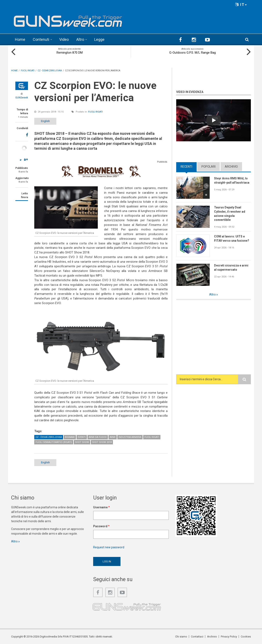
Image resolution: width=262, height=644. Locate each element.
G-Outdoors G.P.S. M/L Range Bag (193, 53)
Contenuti (41, 39)
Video (64, 39)
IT (241, 5)
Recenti (186, 167)
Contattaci (197, 637)
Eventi (82, 437)
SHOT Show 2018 (102, 442)
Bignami (70, 437)
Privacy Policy (229, 637)
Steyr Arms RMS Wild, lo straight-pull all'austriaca (232, 180)
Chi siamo (181, 637)
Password (101, 526)
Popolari (208, 167)
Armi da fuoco (98, 437)
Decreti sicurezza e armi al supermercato (231, 268)
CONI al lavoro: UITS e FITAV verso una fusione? (232, 239)
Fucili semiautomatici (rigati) (54, 442)
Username (101, 507)
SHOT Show (82, 442)
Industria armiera (130, 437)
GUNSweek (22, 98)
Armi (113, 437)
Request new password (109, 547)
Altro (80, 39)
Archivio (231, 167)
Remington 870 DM (70, 53)
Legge (99, 39)
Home (20, 39)
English (45, 121)
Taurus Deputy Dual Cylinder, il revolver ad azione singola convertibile (230, 214)
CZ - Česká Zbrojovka (49, 437)
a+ (26, 159)
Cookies (246, 637)
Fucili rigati (95, 112)
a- (21, 160)
